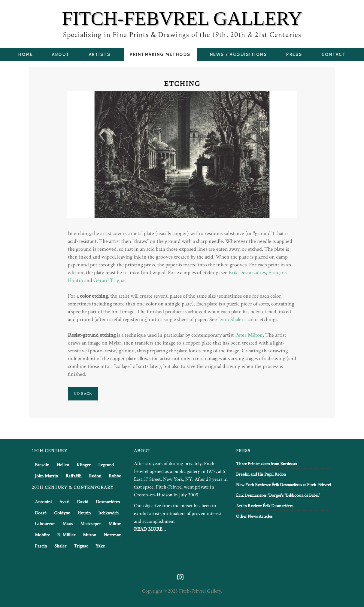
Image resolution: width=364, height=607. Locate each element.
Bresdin (42, 465)
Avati (64, 502)
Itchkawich (108, 513)
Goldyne (62, 513)
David (83, 502)
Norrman (112, 535)
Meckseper (91, 524)
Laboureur (45, 524)
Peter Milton (249, 335)
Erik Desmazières (247, 273)
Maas (68, 524)
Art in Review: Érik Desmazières (265, 506)
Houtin (84, 513)
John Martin (46, 476)
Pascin (41, 546)
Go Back (83, 394)
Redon (95, 476)
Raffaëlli (73, 476)
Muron (89, 535)
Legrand (106, 465)
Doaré (41, 513)
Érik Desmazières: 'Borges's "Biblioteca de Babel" (278, 495)
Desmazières (108, 502)
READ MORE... (150, 529)
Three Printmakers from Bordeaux (267, 464)
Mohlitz (42, 535)
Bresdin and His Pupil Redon (261, 474)
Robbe (115, 476)
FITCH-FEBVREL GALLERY (182, 18)
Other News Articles (254, 516)
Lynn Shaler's (232, 319)
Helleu (63, 465)
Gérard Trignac (110, 280)
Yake (100, 546)
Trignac (81, 546)
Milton (115, 524)
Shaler (60, 546)
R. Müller (66, 535)
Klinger (84, 465)
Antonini (43, 502)
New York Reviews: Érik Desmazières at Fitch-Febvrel (284, 485)
